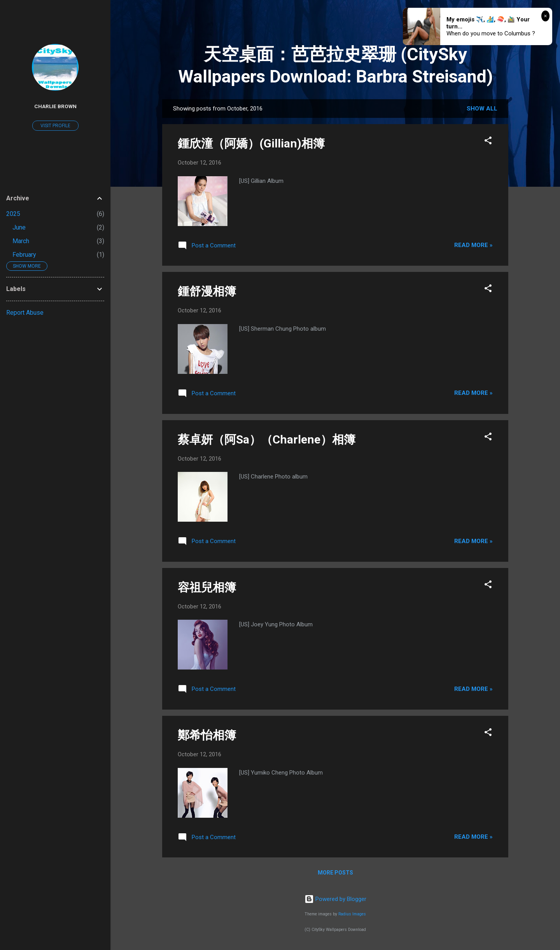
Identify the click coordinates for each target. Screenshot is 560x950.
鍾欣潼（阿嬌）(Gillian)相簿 (251, 143)
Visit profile (55, 126)
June (19, 227)
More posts (335, 873)
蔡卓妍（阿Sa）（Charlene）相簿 (267, 439)
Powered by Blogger (335, 899)
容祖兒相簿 (207, 587)
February (24, 255)
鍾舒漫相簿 (207, 291)
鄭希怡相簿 (207, 735)
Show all (482, 109)
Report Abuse (25, 313)
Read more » (473, 245)
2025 (13, 214)
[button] (488, 142)
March (21, 241)
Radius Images (352, 914)
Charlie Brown (55, 106)
